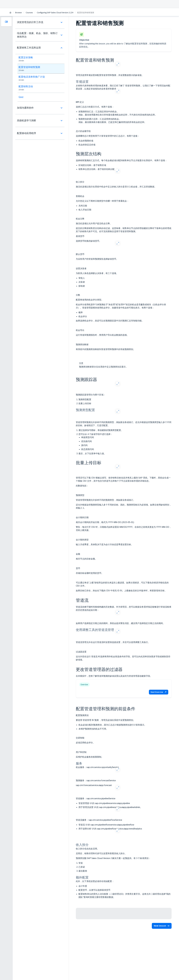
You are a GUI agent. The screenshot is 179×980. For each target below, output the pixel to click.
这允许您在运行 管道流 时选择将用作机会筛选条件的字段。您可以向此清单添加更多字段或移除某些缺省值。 (123, 658)
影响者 (82, 286)
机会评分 (83, 316)
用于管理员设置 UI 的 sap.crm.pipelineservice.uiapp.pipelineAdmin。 (110, 807)
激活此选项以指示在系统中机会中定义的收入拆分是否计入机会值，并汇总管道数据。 (116, 187)
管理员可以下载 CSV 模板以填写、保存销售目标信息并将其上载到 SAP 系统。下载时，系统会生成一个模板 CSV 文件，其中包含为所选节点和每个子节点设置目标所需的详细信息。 (123, 479)
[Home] (10, 13)
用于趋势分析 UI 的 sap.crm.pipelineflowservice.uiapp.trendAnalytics (110, 829)
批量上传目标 (85, 403)
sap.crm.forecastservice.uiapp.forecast (94, 785)
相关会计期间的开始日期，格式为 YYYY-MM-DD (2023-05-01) (105, 522)
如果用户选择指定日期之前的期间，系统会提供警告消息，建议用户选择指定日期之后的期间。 (120, 623)
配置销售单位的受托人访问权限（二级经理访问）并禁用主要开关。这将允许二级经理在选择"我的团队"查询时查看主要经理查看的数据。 (125, 896)
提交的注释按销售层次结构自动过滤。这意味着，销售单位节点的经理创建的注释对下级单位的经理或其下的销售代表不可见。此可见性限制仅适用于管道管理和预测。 (124, 230)
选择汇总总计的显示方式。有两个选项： (95, 107)
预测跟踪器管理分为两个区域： (91, 395)
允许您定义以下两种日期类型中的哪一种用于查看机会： (102, 201)
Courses (29, 13)
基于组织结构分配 (97, 169)
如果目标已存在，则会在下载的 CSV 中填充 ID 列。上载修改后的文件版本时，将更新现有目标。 (121, 591)
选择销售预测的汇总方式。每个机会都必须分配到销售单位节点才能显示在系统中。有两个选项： (121, 160)
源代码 (84, 445)
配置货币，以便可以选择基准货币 (94, 890)
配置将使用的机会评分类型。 (90, 300)
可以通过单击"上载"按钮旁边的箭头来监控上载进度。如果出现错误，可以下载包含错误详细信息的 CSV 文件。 (122, 584)
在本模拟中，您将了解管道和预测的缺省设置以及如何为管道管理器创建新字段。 (114, 676)
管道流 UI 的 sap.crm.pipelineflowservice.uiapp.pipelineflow (106, 825)
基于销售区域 (92, 165)
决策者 (82, 282)
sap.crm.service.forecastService (96, 780)
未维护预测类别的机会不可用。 (93, 729)
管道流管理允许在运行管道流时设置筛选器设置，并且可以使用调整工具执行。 (113, 642)
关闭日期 (83, 206)
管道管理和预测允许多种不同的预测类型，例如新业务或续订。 (106, 500)
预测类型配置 (85, 399)
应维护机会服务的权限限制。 (90, 757)
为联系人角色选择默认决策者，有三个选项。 (97, 273)
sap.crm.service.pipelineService (96, 799)
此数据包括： (82, 486)
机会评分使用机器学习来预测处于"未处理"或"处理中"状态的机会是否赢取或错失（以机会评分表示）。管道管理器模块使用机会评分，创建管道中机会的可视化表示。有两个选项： (121, 306)
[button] (159, 692)
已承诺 (82, 867)
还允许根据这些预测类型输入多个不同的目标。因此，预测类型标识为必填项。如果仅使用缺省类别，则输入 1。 (124, 506)
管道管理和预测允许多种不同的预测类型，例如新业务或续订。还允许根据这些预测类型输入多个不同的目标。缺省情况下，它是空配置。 (124, 424)
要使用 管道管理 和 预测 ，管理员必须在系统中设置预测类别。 (106, 720)
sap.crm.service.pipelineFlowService (99, 820)
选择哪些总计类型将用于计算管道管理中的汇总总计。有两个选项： (108, 136)
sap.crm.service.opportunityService (97, 767)
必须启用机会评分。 (85, 743)
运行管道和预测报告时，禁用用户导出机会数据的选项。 (102, 335)
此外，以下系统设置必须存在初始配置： (95, 881)
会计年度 (83, 886)
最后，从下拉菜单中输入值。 (92, 454)
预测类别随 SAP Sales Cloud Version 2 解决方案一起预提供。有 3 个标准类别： (113, 858)
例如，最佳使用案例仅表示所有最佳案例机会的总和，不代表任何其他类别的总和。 (118, 115)
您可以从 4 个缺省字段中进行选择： (125, 442)
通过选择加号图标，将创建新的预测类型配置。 (101, 430)
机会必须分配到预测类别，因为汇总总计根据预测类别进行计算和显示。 (112, 725)
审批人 (82, 278)
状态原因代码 (88, 449)
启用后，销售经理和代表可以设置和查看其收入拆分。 (101, 853)
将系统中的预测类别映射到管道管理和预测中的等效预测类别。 (106, 349)
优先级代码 (86, 441)
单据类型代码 (88, 437)
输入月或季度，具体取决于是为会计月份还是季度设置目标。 (104, 544)
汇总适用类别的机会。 (125, 121)
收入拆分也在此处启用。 (88, 849)
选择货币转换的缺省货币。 (89, 241)
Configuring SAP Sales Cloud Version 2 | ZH (55, 13)
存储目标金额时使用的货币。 (90, 573)
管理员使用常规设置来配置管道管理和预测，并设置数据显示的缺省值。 (110, 75)
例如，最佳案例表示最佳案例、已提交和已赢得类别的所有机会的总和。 (112, 122)
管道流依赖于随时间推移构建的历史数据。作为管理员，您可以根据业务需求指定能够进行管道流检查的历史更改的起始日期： (124, 608)
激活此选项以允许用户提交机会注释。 (94, 223)
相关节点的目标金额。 (86, 559)
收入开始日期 (85, 210)
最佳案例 (83, 871)
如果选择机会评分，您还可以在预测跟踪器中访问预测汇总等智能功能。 (110, 321)
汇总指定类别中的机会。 (125, 113)
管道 (81, 863)
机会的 (86, 141)
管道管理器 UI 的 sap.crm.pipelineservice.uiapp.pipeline (104, 803)
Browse (18, 13)
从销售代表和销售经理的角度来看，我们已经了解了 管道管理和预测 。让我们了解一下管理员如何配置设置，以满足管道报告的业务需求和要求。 (123, 87)
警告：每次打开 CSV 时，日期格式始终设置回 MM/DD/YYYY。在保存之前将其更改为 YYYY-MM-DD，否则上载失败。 (124, 529)
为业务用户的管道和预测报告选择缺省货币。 (97, 259)
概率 (81, 312)
